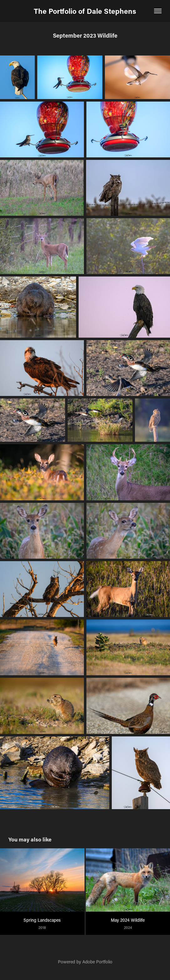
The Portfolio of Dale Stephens (85, 11)
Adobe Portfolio (97, 962)
